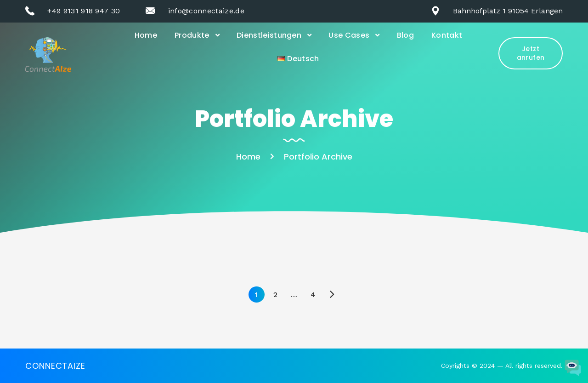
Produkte (192, 35)
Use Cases (349, 35)
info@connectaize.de (206, 11)
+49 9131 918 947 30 (84, 11)
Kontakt (447, 35)
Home (146, 35)
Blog (405, 35)
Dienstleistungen (269, 35)
